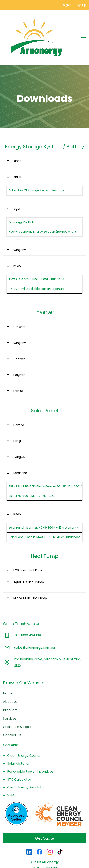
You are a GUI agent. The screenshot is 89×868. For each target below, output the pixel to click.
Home (8, 671)
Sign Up (81, 5)
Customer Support (18, 704)
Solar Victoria (18, 741)
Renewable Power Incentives (30, 749)
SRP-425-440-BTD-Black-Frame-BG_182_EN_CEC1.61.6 (47, 464)
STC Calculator (19, 757)
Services (10, 696)
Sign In (67, 5)
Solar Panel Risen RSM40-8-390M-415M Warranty (43, 505)
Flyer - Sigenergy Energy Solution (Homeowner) (42, 209)
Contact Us (12, 713)
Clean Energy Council (24, 733)
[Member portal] (75, 5)
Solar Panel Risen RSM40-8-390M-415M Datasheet (44, 514)
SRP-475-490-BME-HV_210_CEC (32, 473)
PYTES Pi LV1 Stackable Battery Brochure (37, 266)
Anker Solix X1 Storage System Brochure (36, 168)
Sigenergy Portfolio (22, 199)
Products (10, 687)
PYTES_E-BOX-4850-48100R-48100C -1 (36, 256)
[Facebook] (40, 829)
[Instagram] (50, 829)
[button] (44, 138)
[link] (44, 771)
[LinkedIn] (29, 829)
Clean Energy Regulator (26, 765)
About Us (10, 679)
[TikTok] (60, 829)
